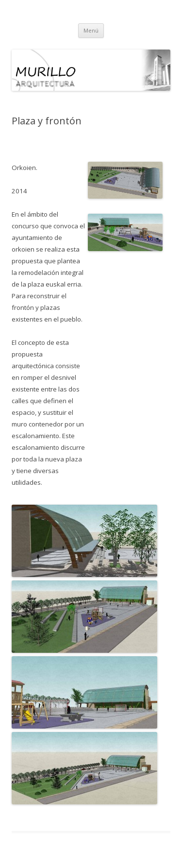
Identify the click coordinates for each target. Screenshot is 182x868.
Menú (91, 30)
